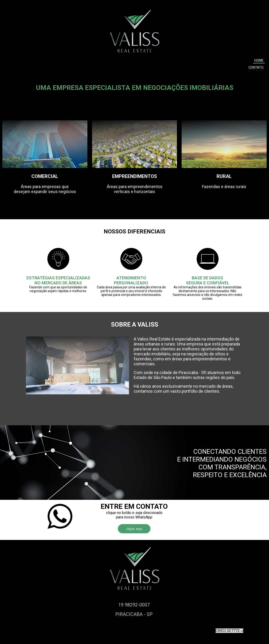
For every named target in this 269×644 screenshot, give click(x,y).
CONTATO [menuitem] (256, 67)
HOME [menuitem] (259, 60)
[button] (134, 529)
